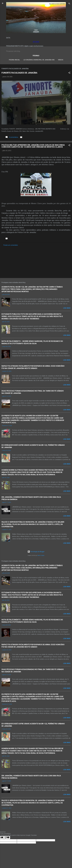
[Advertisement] (36, 261)
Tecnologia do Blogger (36, 552)
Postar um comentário (11, 245)
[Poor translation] (7, 838)
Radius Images (41, 555)
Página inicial (14, 60)
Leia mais (67, 308)
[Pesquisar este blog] (36, 51)
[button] (69, 73)
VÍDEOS (61, 60)
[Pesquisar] (69, 4)
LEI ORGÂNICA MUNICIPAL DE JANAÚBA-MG (39, 60)
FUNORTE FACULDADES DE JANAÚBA (19, 73)
